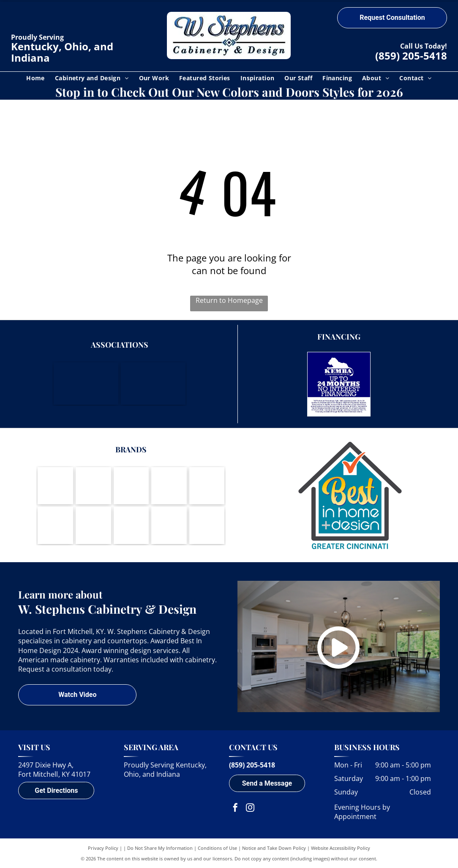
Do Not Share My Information (160, 848)
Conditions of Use (217, 848)
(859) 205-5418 (411, 56)
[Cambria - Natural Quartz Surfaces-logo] (131, 525)
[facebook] (235, 809)
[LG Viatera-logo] (55, 525)
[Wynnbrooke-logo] (93, 525)
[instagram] (250, 809)
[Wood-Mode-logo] (55, 486)
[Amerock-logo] (169, 486)
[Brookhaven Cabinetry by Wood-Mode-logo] (93, 486)
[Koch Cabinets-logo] (131, 486)
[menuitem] (35, 78)
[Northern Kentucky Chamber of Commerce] (86, 384)
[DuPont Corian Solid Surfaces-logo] (169, 525)
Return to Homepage (229, 300)
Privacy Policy (103, 848)
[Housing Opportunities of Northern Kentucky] (153, 384)
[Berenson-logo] (207, 486)
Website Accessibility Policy (341, 848)
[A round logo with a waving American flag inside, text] (207, 525)
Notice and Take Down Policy (274, 848)
